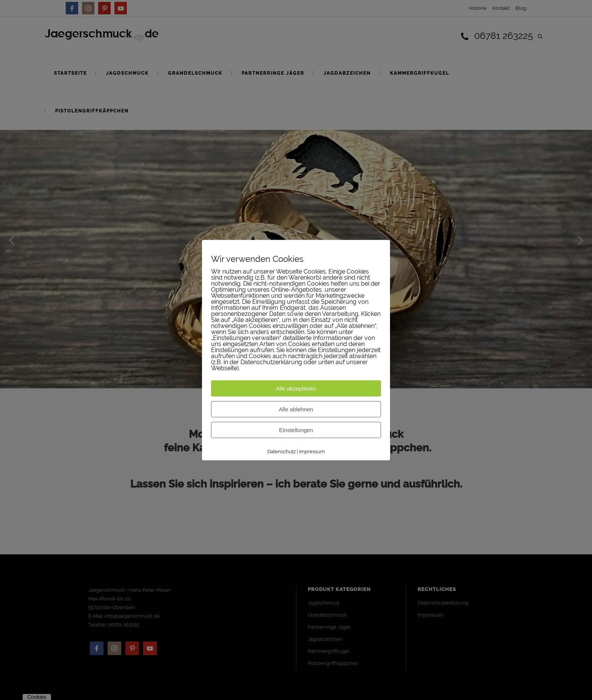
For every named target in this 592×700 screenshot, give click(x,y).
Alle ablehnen (296, 409)
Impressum (312, 452)
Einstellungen (296, 430)
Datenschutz (281, 452)
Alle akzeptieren (296, 388)
